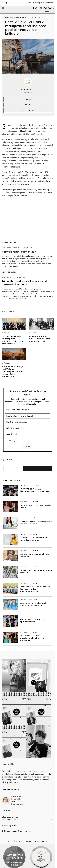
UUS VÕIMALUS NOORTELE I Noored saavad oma (33, 539)
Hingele (35, 502)
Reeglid (19, 845)
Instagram (39, 3)
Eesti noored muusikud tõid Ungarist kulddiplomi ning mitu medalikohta (13, 340)
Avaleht (11, 845)
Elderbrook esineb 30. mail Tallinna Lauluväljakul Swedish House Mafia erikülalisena (13, 371)
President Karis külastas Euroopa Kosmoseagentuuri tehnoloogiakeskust (35, 589)
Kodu (7, 18)
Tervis (35, 600)
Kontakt (44, 845)
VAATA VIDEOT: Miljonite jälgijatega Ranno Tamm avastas (35, 490)
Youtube (47, 3)
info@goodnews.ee (10, 820)
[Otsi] (38, 469)
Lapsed (35, 632)
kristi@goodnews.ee (18, 807)
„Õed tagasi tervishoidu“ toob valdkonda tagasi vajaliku (33, 604)
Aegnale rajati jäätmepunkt (19, 252)
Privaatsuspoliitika (9, 829)
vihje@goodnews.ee (10, 786)
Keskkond (16, 248)
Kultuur (19, 18)
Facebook (31, 3)
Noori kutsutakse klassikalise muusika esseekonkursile (40, 339)
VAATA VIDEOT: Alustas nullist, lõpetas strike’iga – (33, 620)
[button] (2, 6)
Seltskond (36, 485)
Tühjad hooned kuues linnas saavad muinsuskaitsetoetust (24, 283)
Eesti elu (13, 18)
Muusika (25, 18)
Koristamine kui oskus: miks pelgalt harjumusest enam (36, 523)
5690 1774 (15, 805)
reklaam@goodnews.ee (21, 835)
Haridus (35, 551)
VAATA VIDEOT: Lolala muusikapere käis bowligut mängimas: (32, 638)
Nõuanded (36, 518)
